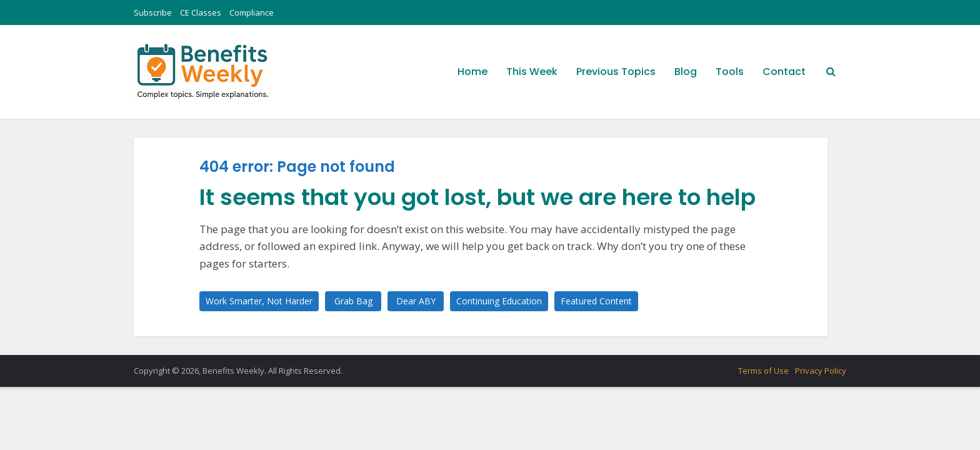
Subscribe (153, 12)
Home (472, 72)
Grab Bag (353, 301)
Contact (784, 72)
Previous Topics (616, 72)
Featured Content (596, 301)
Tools (730, 72)
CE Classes (201, 12)
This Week (532, 72)
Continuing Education (499, 301)
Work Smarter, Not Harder (259, 301)
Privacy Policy (821, 371)
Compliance (252, 12)
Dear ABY (416, 301)
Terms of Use (763, 371)
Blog (686, 72)
